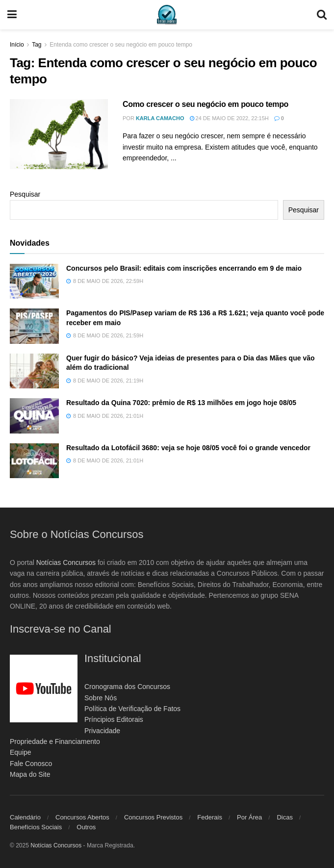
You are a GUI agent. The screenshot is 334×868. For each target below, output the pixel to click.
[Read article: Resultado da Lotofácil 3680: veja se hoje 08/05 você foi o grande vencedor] (34, 461)
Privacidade (102, 731)
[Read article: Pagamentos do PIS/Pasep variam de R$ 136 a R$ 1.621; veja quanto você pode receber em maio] (34, 326)
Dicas (285, 817)
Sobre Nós (101, 698)
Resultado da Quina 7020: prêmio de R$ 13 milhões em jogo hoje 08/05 (181, 403)
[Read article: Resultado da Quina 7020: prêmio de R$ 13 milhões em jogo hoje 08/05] (34, 416)
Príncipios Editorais (114, 719)
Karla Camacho (160, 118)
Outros (86, 827)
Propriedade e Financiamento (55, 741)
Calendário (25, 817)
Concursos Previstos (153, 817)
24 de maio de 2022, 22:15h (229, 118)
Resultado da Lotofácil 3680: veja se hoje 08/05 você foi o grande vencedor (188, 448)
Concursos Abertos (82, 817)
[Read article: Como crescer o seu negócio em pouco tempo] (59, 134)
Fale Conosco (31, 764)
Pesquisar (25, 194)
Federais (210, 817)
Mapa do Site (30, 774)
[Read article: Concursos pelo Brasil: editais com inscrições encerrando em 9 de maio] (34, 281)
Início (17, 45)
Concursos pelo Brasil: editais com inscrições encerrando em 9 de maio (184, 268)
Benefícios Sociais (36, 827)
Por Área (249, 817)
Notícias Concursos (66, 562)
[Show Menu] (12, 15)
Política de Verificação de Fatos (132, 709)
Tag (37, 45)
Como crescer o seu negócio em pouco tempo (206, 104)
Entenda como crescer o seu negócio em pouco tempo (121, 45)
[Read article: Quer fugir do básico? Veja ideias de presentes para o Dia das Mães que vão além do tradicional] (34, 371)
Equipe (21, 752)
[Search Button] (322, 15)
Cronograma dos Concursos (127, 687)
